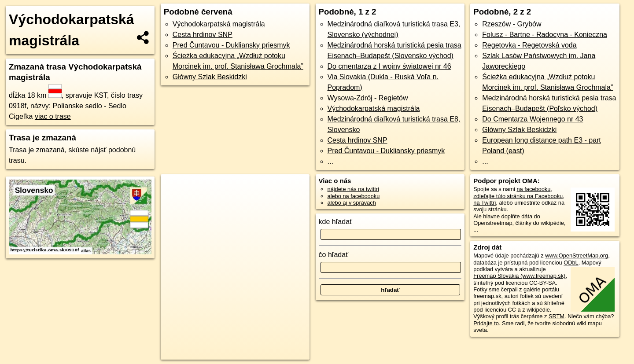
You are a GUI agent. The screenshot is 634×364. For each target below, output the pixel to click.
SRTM (557, 316)
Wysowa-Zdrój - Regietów (368, 98)
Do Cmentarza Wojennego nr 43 (533, 119)
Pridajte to (486, 323)
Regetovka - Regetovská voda (529, 45)
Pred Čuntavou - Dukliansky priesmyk (231, 45)
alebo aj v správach (352, 203)
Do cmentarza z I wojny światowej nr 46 (389, 66)
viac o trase (53, 116)
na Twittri (485, 203)
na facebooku (533, 189)
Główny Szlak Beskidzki (210, 77)
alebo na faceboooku (354, 196)
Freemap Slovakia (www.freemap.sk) (519, 276)
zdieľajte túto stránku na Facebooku (518, 196)
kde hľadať (336, 222)
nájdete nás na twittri (353, 189)
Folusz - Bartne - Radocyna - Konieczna (545, 35)
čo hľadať (334, 255)
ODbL (571, 263)
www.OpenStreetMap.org (577, 256)
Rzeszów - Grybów (512, 24)
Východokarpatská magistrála (219, 24)
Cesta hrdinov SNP (203, 35)
